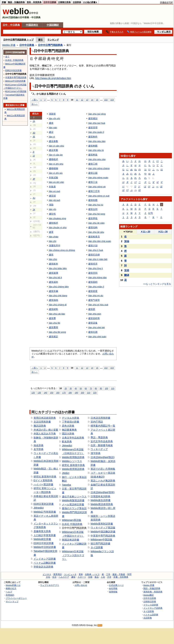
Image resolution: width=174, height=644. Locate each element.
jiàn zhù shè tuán (97, 337)
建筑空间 (93, 273)
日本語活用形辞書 (100, 418)
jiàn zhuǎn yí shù (58, 227)
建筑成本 (53, 282)
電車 (81, 574)
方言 (109, 577)
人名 (103, 577)
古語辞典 (77, 2)
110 (113, 388)
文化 (48, 577)
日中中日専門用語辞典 (50, 45)
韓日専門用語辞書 (100, 544)
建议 (51, 132)
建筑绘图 (93, 200)
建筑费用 (53, 327)
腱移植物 (53, 168)
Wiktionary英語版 (72, 520)
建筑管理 (93, 128)
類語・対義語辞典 (16, 2)
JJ (34, 156)
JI (34, 152)
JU (34, 198)
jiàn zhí (53, 241)
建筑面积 (93, 282)
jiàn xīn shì (55, 118)
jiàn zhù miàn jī (96, 287)
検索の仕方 (11, 588)
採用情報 (113, 592)
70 (91, 388)
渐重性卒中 (55, 246)
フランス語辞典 (151, 605)
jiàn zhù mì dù (96, 296)
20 (66, 388)
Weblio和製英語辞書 (73, 500)
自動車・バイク (92, 574)
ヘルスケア (64, 577)
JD (34, 133)
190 (76, 392)
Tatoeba (66, 485)
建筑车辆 (53, 291)
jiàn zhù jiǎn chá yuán (100, 241)
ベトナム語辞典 (151, 615)
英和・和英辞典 (34, 2)
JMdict (66, 473)
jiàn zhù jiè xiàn (96, 223)
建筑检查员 (94, 237)
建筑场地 (53, 300)
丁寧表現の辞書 (71, 422)
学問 (129, 574)
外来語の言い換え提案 (46, 430)
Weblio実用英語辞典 (73, 469)
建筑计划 (93, 246)
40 (76, 388)
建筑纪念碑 (94, 255)
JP (34, 179)
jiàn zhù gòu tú (96, 150)
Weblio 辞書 (9, 45)
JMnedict (39, 508)
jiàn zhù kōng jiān (97, 277)
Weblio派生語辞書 (101, 500)
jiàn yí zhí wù (56, 173)
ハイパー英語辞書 (43, 484)
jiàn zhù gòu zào (97, 159)
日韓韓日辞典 (64, 2)
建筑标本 (53, 264)
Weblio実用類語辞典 (73, 457)
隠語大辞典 (68, 434)
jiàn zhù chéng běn (59, 287)
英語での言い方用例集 (103, 469)
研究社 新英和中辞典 (45, 477)
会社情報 (113, 588)
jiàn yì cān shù (56, 146)
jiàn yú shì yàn (56, 182)
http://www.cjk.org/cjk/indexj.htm (53, 78)
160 (58, 392)
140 (45, 392)
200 (82, 392)
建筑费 (52, 318)
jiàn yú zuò (55, 191)
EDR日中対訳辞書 (44, 543)
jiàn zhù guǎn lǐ (96, 132)
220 (95, 392)
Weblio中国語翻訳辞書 (103, 532)
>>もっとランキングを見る (157, 284)
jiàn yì (52, 137)
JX (34, 210)
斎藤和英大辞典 (42, 531)
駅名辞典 (67, 441)
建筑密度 (93, 291)
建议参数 (53, 141)
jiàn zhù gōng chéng (99, 168)
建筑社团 (93, 332)
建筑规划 (93, 118)
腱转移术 (53, 223)
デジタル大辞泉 (71, 418)
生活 (54, 577)
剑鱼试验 (53, 178)
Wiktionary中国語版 (101, 540)
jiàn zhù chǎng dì (58, 305)
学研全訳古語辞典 (43, 567)
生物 (90, 577)
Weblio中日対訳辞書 (45, 547)
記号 (151, 213)
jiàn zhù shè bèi (97, 327)
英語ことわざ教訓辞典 (103, 481)
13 (87, 100)
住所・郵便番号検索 (102, 445)
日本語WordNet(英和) (103, 492)
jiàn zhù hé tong (97, 214)
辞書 (4, 2)
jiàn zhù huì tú (96, 205)
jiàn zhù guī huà (97, 123)
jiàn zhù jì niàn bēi (98, 259)
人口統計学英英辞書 (45, 535)
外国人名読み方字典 (45, 434)
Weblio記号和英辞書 (45, 512)
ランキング (53, 40)
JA (34, 121)
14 (92, 100)
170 (64, 392)
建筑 (51, 255)
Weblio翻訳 (149, 595)
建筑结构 (93, 227)
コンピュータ (70, 574)
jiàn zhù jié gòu (96, 232)
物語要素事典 (69, 430)
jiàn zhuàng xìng (58, 218)
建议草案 (53, 150)
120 (33, 392)
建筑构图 (93, 146)
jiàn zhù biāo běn (58, 268)
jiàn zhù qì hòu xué (98, 305)
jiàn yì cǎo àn (56, 155)
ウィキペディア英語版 (103, 528)
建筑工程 (93, 164)
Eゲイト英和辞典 (43, 480)
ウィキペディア (99, 449)
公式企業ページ (116, 585)
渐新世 (52, 114)
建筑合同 (93, 209)
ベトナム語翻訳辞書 (45, 563)
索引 (40, 40)
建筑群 (92, 309)
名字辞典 (39, 449)
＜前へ (35, 100)
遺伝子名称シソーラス (74, 497)
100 (106, 388)
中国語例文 (32, 25)
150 (52, 392)
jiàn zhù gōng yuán (98, 178)
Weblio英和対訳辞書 (102, 524)
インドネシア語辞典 (153, 608)
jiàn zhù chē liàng (58, 296)
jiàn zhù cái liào (57, 314)
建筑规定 (53, 337)
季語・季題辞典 (99, 437)
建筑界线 (93, 218)
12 (82, 100)
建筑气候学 (94, 300)
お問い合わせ (81, 585)
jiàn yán (53, 128)
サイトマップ (12, 601)
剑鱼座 (52, 187)
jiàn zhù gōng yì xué (99, 196)
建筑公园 (93, 173)
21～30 (163, 232)
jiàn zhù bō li (56, 277)
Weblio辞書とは (13, 585)
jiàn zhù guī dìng (97, 114)
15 (97, 100)
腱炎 (51, 123)
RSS (100, 625)
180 (70, 392)
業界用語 (58, 574)
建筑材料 (53, 309)
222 (106, 100)
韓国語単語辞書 (71, 540)
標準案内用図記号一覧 (103, 426)
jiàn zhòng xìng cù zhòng (62, 250)
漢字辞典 (96, 453)
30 (71, 388)
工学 (108, 574)
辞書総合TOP (167, 2)
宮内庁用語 (97, 422)
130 (39, 392)
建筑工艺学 (94, 191)
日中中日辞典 (50, 2)
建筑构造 (93, 155)
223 (112, 100)
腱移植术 (53, 159)
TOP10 (128, 232)
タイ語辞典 (149, 611)
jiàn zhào (54, 237)
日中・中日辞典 (11, 25)
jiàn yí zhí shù (56, 164)
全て (7, 57)
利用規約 (10, 595)
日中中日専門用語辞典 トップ (19, 40)
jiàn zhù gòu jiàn (97, 141)
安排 (127, 270)
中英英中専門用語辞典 (103, 536)
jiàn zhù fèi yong (57, 332)
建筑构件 (93, 137)
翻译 (127, 275)
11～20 (145, 232)
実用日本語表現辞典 (45, 418)
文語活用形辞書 (42, 422)
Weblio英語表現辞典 (102, 504)
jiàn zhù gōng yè (97, 187)
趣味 (73, 577)
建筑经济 (93, 264)
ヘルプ (9, 592)
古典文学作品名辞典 (73, 438)
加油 (127, 241)
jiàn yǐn (53, 209)
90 (101, 388)
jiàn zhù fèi (55, 323)
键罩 (51, 232)
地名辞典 (39, 445)
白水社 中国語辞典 (72, 524)
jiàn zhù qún (95, 314)
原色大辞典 (68, 426)
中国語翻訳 (53, 25)
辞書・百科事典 (121, 577)
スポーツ (82, 577)
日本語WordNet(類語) (103, 457)
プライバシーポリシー (16, 598)
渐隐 (51, 205)
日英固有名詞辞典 (100, 496)
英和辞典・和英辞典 (153, 592)
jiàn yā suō (55, 200)
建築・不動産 (119, 574)
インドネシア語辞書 (45, 559)
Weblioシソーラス (72, 461)
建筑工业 (93, 182)
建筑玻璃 (53, 273)
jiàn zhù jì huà (96, 250)
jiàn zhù (53, 259)
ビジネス (47, 574)
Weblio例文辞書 (42, 539)
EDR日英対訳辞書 (44, 504)
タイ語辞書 (97, 547)
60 (86, 388)
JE (34, 137)
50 (81, 388)
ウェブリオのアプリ (50, 585)
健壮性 (52, 214)
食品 (97, 577)
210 (89, 392)
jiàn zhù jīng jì (96, 268)
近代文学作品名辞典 (102, 441)
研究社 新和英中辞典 (73, 465)
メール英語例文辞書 (73, 504)
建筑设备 (93, 323)
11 (77, 100)
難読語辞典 (40, 426)
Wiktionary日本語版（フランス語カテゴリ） (73, 555)
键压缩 (52, 196)
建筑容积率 (94, 318)
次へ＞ (35, 104)
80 (96, 388)
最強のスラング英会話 (74, 508)
